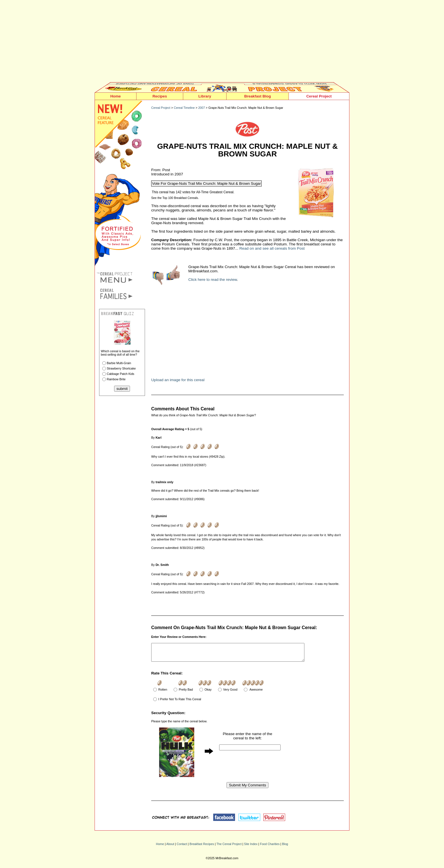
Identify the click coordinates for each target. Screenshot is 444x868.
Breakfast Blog (257, 96)
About (170, 847)
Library (205, 96)
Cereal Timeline (184, 108)
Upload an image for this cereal (178, 380)
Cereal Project (319, 96)
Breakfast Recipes (202, 847)
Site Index (251, 847)
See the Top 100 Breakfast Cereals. (175, 198)
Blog (285, 847)
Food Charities (270, 847)
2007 (202, 108)
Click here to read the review (213, 280)
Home (115, 96)
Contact (182, 847)
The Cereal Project (229, 847)
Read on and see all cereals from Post (272, 248)
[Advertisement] (222, 43)
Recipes (160, 96)
